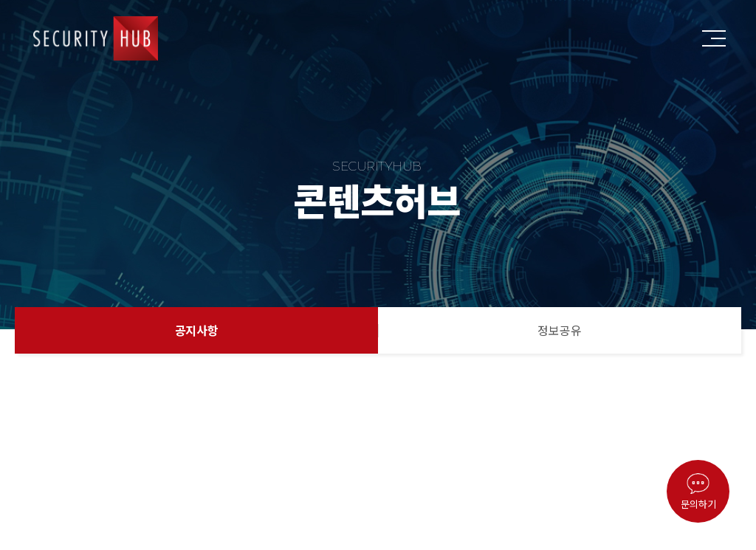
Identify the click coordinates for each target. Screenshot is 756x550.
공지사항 (197, 330)
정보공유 (559, 330)
